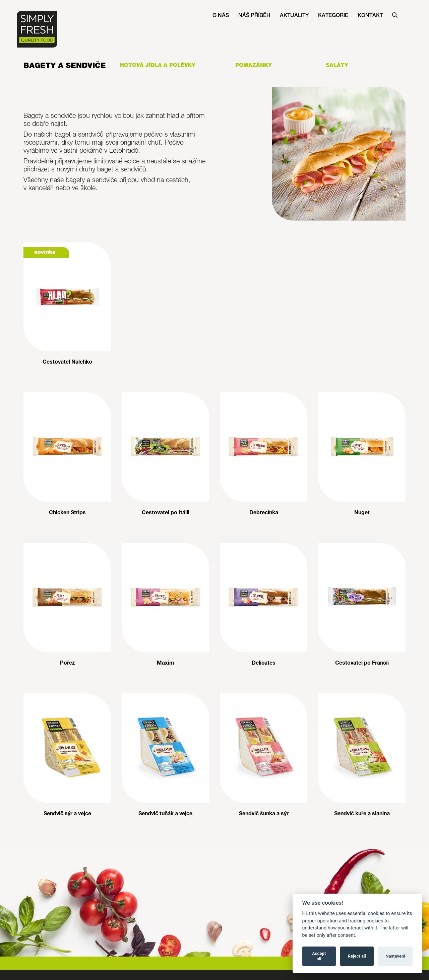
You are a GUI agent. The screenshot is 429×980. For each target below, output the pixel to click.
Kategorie (333, 16)
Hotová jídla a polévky (158, 66)
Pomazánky (254, 66)
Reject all (357, 956)
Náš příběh (254, 16)
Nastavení (395, 956)
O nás (221, 16)
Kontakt (370, 16)
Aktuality (294, 16)
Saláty (337, 66)
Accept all (319, 956)
